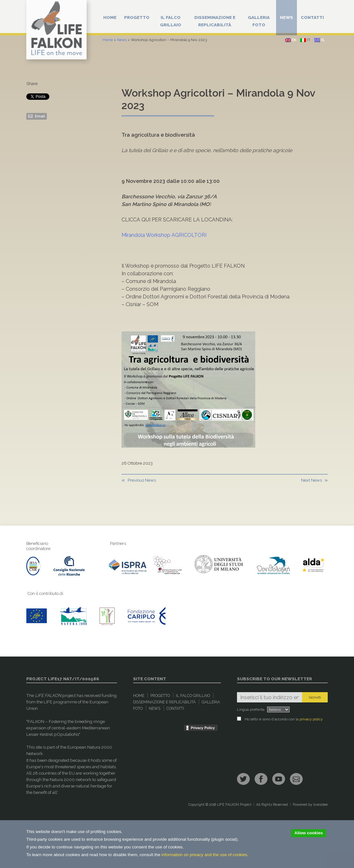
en (291, 40)
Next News (312, 480)
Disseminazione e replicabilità (215, 21)
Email (37, 116)
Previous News (142, 480)
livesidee (320, 805)
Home (110, 17)
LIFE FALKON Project (234, 805)
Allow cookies (309, 833)
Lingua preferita (251, 709)
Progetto (137, 17)
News (287, 17)
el (320, 40)
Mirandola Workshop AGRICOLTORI (164, 235)
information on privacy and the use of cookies (204, 855)
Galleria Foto (259, 21)
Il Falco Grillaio (171, 21)
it (305, 40)
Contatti (312, 17)
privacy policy (311, 719)
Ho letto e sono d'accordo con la (280, 719)
